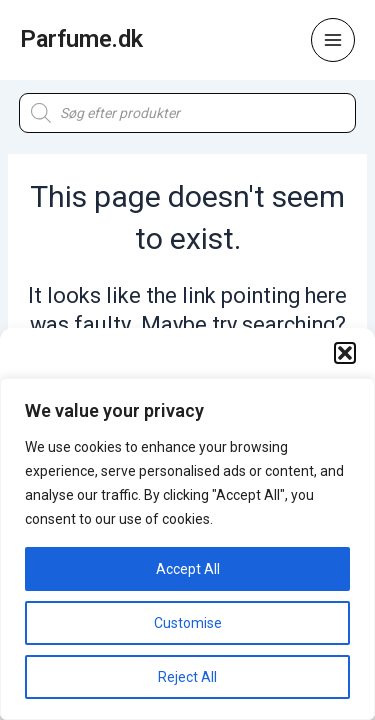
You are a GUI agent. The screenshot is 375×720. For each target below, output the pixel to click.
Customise (188, 623)
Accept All (188, 569)
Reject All (187, 677)
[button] (345, 353)
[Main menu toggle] (333, 40)
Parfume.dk (81, 39)
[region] (187, 549)
